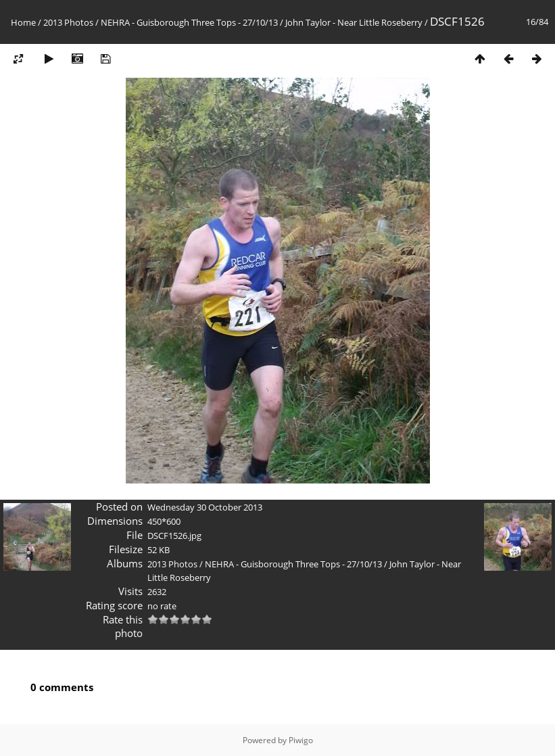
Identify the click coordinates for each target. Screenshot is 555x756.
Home (23, 22)
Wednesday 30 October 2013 (205, 507)
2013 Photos (68, 22)
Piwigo (301, 740)
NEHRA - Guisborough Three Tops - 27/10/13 (189, 22)
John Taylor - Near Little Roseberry (354, 22)
